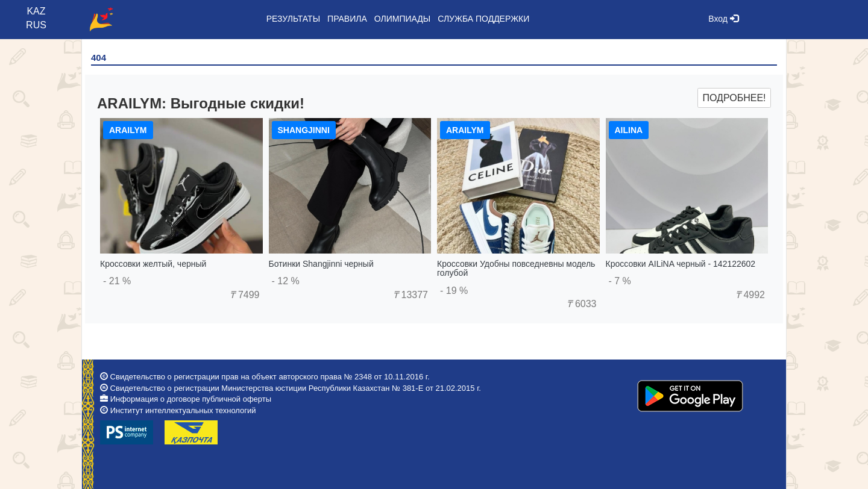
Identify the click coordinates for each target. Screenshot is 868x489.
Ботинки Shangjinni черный (321, 264)
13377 (410, 295)
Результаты (293, 19)
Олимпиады (402, 19)
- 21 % (117, 281)
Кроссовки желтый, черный (153, 264)
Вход (723, 19)
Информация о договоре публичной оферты (191, 399)
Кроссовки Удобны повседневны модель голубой (516, 268)
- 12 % (286, 281)
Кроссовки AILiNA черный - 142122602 (681, 264)
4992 (750, 295)
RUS (36, 25)
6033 (581, 304)
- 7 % (620, 281)
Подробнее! (734, 98)
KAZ (36, 11)
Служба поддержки (483, 19)
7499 (244, 295)
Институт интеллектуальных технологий (183, 410)
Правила (347, 19)
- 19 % (454, 291)
